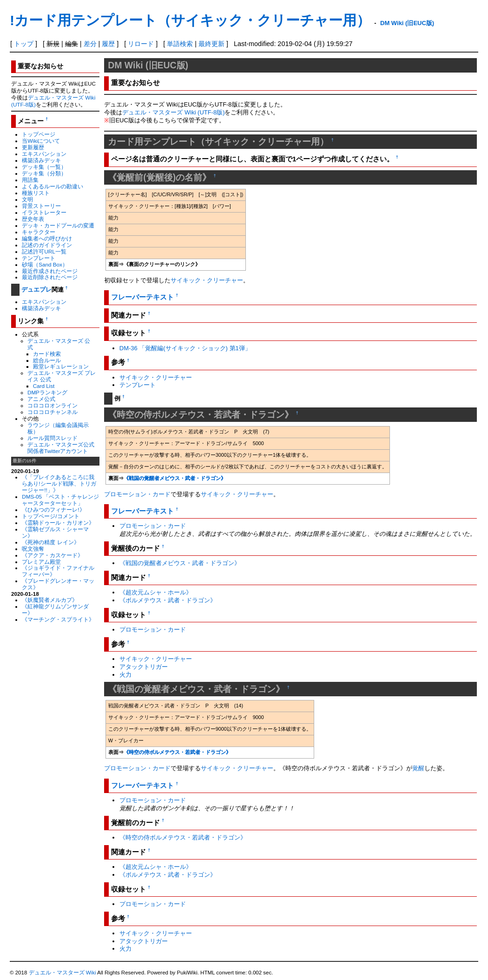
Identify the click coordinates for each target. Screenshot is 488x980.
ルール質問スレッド (53, 438)
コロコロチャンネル (53, 412)
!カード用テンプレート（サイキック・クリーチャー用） (190, 20)
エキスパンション (44, 154)
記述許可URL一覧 (44, 251)
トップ (24, 44)
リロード (141, 44)
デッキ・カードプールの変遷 (58, 225)
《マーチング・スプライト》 (58, 619)
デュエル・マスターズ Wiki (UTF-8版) (173, 112)
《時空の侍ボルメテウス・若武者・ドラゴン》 (177, 752)
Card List (44, 386)
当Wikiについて (41, 141)
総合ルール (47, 360)
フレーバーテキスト (142, 297)
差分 (90, 44)
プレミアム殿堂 (41, 562)
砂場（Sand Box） (45, 264)
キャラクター (39, 232)
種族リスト (36, 193)
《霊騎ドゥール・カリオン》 (58, 523)
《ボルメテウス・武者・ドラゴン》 (168, 600)
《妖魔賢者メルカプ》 (50, 600)
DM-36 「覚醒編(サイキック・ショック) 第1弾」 (185, 348)
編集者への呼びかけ (47, 238)
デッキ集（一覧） (44, 167)
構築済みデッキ (41, 160)
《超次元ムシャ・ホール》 (156, 592)
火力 (125, 675)
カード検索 (47, 354)
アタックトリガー (144, 667)
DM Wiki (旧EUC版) (407, 23)
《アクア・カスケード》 (53, 555)
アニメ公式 (41, 399)
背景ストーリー (41, 206)
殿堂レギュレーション (61, 366)
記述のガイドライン (47, 245)
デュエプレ (36, 290)
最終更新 (211, 44)
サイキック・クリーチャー (207, 280)
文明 (27, 199)
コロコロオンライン (53, 405)
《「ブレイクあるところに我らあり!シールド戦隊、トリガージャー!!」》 (59, 483)
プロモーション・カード (137, 494)
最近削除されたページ (50, 277)
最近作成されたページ (50, 271)
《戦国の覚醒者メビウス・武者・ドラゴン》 (175, 478)
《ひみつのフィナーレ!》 (53, 510)
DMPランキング (47, 392)
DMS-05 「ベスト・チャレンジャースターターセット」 (60, 500)
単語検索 (180, 44)
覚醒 (418, 768)
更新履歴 (33, 147)
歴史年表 (33, 219)
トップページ (39, 134)
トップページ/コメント (50, 516)
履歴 (108, 44)
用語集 (30, 180)
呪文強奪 (33, 549)
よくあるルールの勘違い (53, 186)
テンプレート (39, 258)
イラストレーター (44, 212)
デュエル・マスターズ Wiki (63, 973)
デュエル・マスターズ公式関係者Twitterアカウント (61, 448)
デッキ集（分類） (44, 173)
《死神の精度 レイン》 (50, 542)
